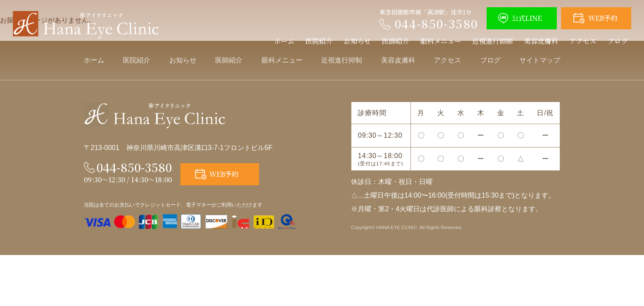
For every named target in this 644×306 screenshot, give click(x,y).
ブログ (618, 41)
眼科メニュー (441, 41)
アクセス (583, 41)
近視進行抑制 (493, 41)
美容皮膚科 (541, 41)
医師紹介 (396, 41)
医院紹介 (319, 41)
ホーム (284, 41)
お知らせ (357, 41)
